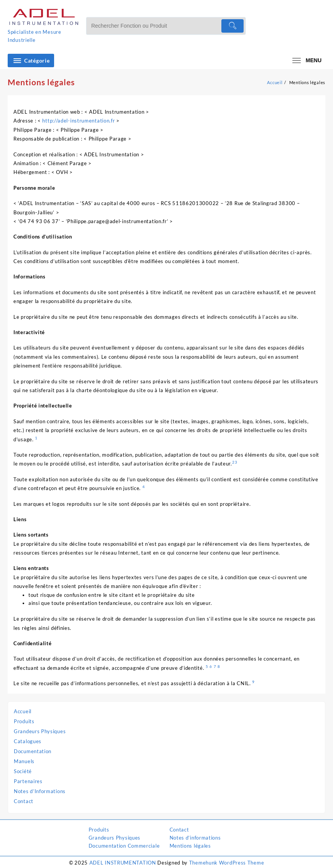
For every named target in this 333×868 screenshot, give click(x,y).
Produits (24, 721)
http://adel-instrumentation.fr (78, 121)
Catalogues (28, 741)
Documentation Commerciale (124, 846)
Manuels (24, 761)
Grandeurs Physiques (40, 731)
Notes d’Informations (40, 791)
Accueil (23, 711)
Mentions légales (190, 846)
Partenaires (28, 781)
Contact (24, 801)
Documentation (33, 751)
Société (23, 771)
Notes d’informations (195, 838)
